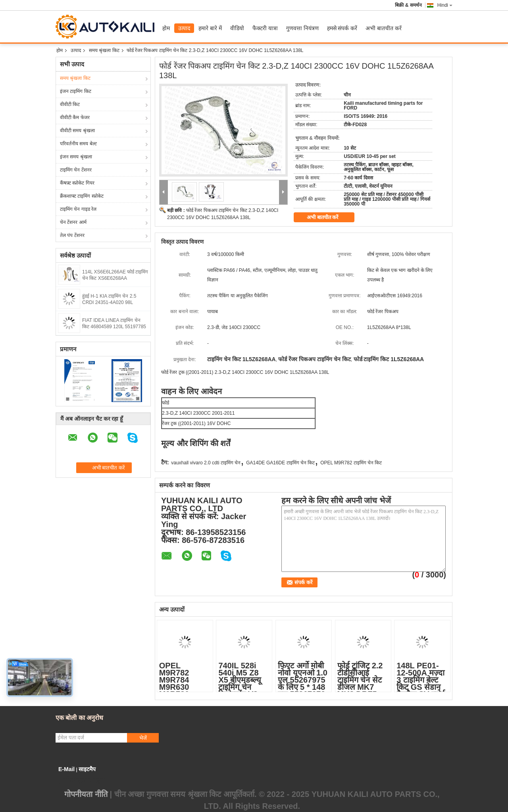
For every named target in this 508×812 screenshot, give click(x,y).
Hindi (445, 5)
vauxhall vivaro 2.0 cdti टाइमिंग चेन (206, 463)
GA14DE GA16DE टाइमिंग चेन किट (280, 463)
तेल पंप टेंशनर (72, 235)
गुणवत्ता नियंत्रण (302, 28)
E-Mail (66, 769)
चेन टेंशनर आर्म (73, 222)
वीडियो (237, 28)
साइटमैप (87, 769)
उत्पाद (184, 28)
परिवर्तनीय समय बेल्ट (78, 144)
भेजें (143, 738)
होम (166, 28)
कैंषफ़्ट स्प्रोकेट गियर (77, 183)
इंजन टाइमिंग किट (76, 91)
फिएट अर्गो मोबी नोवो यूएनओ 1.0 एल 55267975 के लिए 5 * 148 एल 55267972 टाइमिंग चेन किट (303, 683)
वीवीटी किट (70, 104)
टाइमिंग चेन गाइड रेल (78, 209)
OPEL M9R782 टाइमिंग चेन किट (351, 463)
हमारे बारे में (210, 28)
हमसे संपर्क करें (342, 28)
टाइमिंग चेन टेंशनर (76, 170)
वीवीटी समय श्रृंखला (77, 131)
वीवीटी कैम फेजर (75, 117)
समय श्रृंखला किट (104, 50)
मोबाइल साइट (80, 781)
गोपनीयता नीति (86, 794)
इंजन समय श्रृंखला (76, 157)
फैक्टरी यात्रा (265, 28)
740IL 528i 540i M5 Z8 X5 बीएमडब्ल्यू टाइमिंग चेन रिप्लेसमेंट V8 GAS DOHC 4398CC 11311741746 (242, 691)
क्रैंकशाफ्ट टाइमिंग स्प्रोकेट (82, 196)
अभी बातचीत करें (384, 28)
